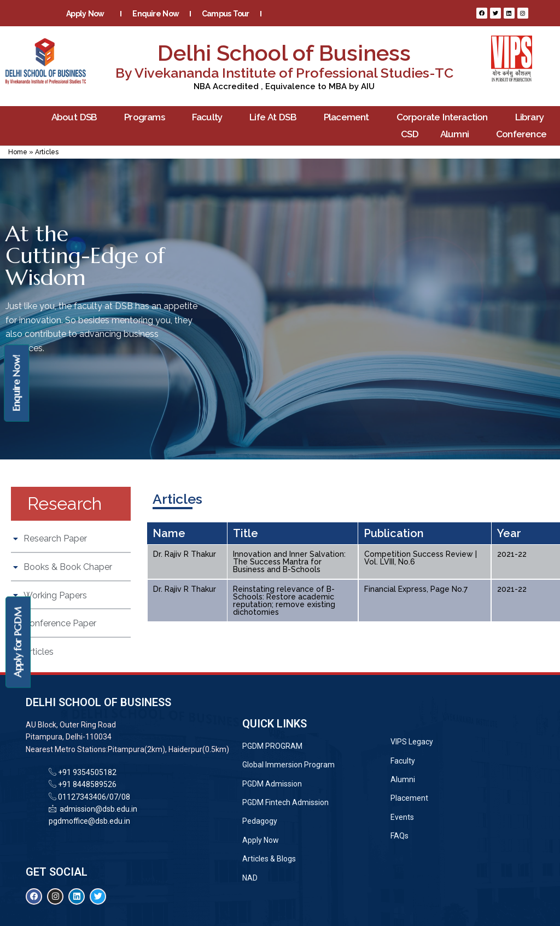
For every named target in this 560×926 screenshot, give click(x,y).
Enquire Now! (16, 383)
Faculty (210, 117)
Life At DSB (276, 117)
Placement (349, 117)
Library (532, 117)
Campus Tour (226, 14)
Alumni (457, 134)
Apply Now (88, 14)
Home (18, 152)
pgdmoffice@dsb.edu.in (89, 821)
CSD (410, 134)
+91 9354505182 (87, 772)
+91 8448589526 (86, 784)
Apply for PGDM (18, 642)
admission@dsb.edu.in (97, 809)
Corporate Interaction (445, 117)
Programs (147, 117)
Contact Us (233, 30)
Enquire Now (156, 14)
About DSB (77, 117)
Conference (524, 134)
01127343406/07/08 (93, 797)
